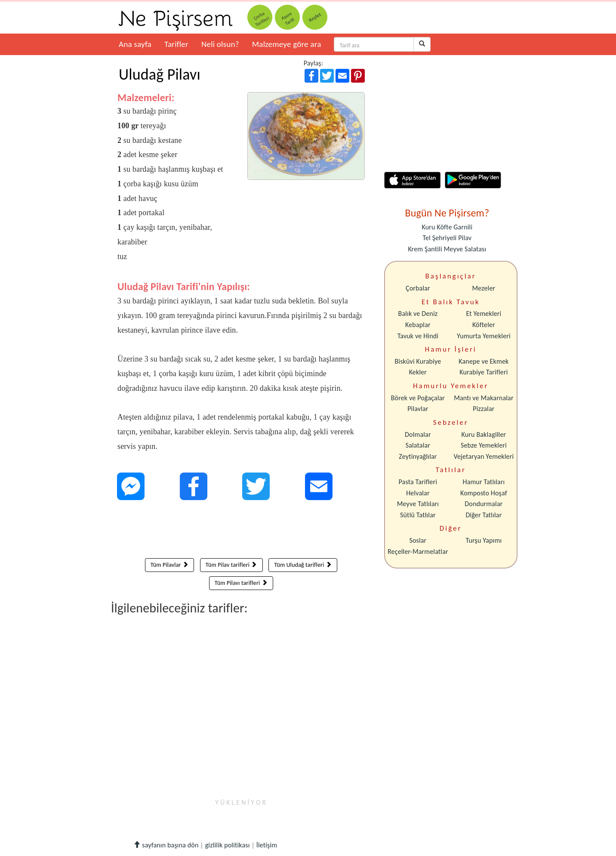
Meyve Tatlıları (418, 504)
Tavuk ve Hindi (418, 336)
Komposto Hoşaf (484, 493)
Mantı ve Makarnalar (484, 398)
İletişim (267, 845)
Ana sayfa (135, 44)
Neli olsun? (220, 44)
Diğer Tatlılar (484, 515)
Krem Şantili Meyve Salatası (447, 249)
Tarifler (176, 44)
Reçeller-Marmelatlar (418, 552)
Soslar (418, 540)
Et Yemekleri (484, 314)
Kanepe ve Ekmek (484, 361)
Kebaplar (418, 325)
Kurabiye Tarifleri (484, 372)
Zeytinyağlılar (418, 456)
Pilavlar (418, 409)
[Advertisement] (241, 531)
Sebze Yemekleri (484, 445)
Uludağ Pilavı (160, 74)
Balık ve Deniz (418, 314)
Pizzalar (484, 409)
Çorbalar (418, 288)
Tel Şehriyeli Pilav (447, 238)
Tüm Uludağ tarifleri (303, 565)
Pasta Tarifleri (418, 482)
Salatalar (418, 445)
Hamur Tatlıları (484, 482)
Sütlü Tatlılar (418, 515)
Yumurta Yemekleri (484, 336)
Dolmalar (418, 434)
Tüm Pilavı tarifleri (241, 583)
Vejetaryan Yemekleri (484, 456)
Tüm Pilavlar (169, 565)
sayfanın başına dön (166, 845)
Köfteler (484, 325)
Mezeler (484, 288)
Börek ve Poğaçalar (418, 398)
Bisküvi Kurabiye (418, 361)
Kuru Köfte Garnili (447, 227)
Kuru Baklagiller (484, 434)
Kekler (418, 372)
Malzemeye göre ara (287, 44)
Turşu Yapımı (484, 540)
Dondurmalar (484, 504)
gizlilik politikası (228, 845)
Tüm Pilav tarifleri (231, 565)
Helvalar (418, 493)
